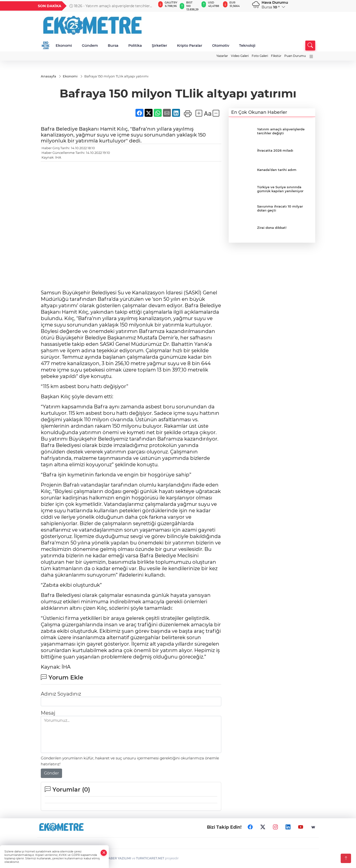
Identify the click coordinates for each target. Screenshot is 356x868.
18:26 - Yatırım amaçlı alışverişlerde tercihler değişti (110, 6)
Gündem (90, 46)
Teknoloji (247, 46)
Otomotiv (221, 46)
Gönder (51, 773)
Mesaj (48, 713)
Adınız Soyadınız (61, 694)
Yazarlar (222, 56)
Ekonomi (64, 46)
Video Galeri (240, 56)
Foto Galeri (260, 56)
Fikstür (276, 56)
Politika (135, 46)
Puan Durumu (295, 56)
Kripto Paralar (190, 46)
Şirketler (159, 46)
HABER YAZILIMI (118, 858)
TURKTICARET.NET (150, 858)
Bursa (113, 46)
